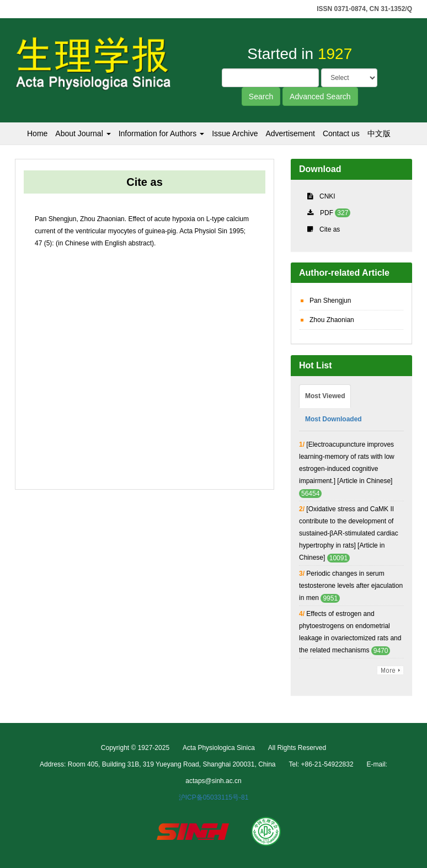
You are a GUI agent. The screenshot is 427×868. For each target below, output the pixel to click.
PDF (327, 213)
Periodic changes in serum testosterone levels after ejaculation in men (351, 586)
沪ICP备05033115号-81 (214, 797)
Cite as (330, 229)
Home (37, 133)
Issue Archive (235, 133)
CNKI (327, 196)
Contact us (341, 133)
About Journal (83, 133)
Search (261, 97)
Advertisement (290, 133)
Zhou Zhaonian (332, 320)
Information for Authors (162, 133)
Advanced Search (320, 97)
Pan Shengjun (330, 301)
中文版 (379, 133)
